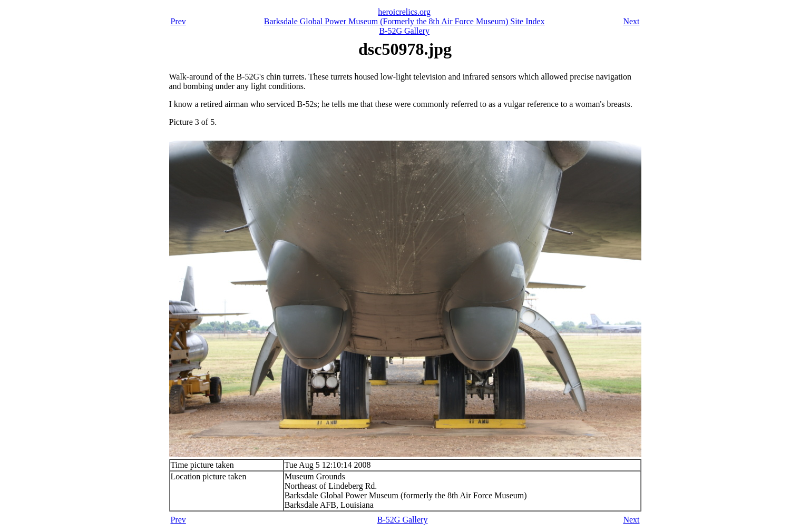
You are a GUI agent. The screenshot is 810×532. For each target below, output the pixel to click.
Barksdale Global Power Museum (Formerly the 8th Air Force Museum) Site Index (404, 21)
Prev (178, 21)
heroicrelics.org (404, 12)
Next (631, 21)
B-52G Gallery (404, 31)
